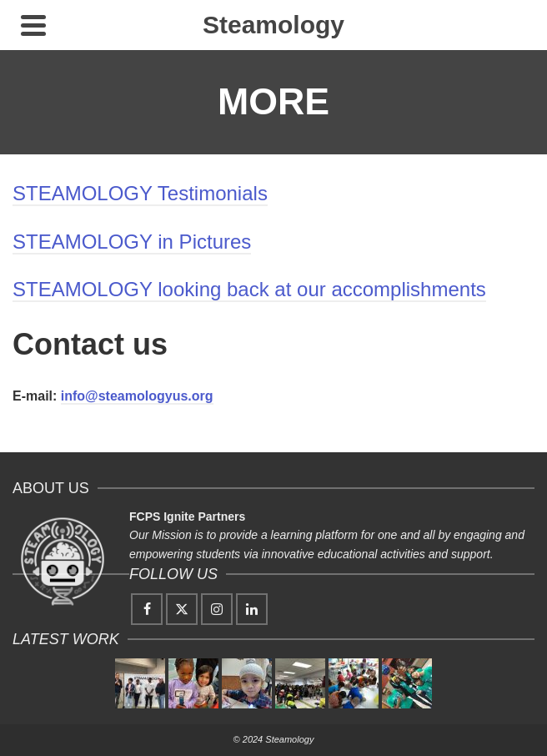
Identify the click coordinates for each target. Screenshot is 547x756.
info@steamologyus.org (137, 396)
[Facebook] (147, 609)
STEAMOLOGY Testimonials (140, 193)
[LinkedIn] (252, 609)
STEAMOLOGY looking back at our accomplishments (249, 289)
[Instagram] (217, 609)
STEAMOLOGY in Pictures (132, 242)
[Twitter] (182, 609)
